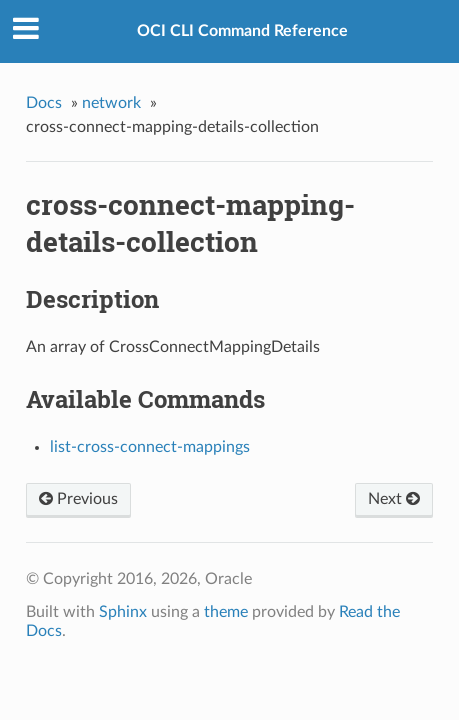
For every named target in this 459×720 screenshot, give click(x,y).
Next (394, 499)
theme (226, 612)
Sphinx (123, 612)
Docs (44, 103)
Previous (78, 499)
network (111, 103)
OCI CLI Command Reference (242, 31)
